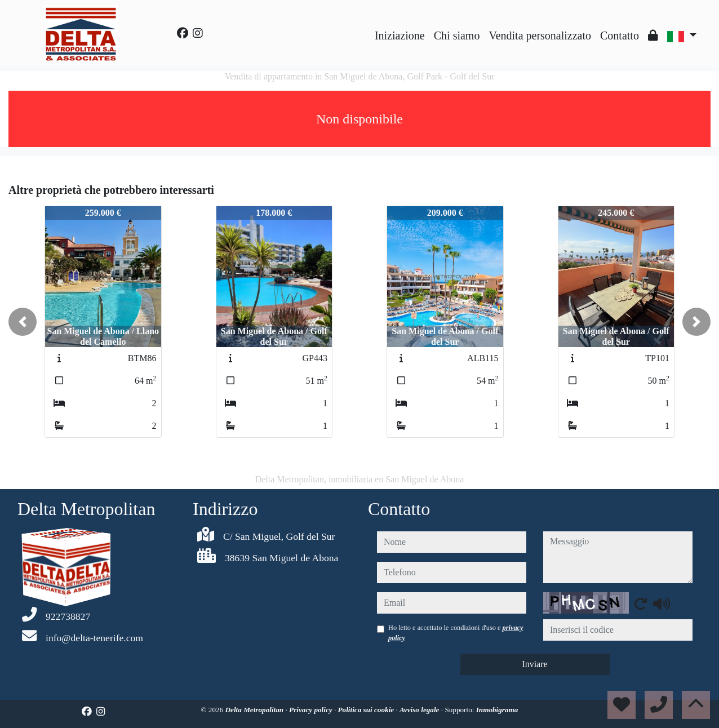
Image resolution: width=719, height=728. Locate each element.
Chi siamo (457, 35)
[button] (23, 322)
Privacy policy (312, 710)
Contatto (620, 35)
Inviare (534, 664)
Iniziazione (400, 35)
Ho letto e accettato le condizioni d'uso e (456, 633)
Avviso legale (420, 710)
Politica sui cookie (367, 710)
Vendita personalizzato (540, 35)
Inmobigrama (497, 710)
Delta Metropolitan (256, 710)
